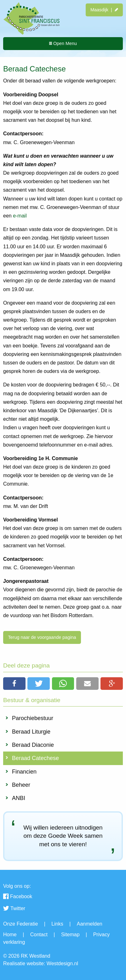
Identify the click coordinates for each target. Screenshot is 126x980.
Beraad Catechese (35, 758)
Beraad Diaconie (33, 745)
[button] (14, 684)
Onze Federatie (20, 924)
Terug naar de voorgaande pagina (42, 637)
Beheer (21, 785)
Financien (24, 772)
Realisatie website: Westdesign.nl (41, 963)
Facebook (18, 897)
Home (10, 935)
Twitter (14, 909)
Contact (39, 935)
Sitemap (70, 935)
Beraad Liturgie (31, 732)
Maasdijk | (104, 10)
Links (57, 924)
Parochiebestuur (33, 718)
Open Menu (63, 43)
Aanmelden (90, 924)
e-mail (20, 216)
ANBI (19, 798)
